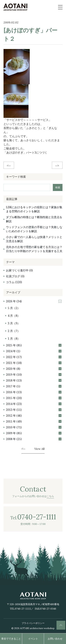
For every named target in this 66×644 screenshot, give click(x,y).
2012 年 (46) (34, 416)
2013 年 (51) (34, 410)
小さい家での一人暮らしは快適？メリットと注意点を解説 (34, 239)
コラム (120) (14, 282)
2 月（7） (14, 331)
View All (39, 449)
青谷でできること (11, 639)
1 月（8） (14, 339)
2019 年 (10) (34, 375)
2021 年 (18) (34, 363)
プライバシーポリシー (33, 623)
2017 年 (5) (34, 386)
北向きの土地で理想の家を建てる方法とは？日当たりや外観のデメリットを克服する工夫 (34, 249)
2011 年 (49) (34, 421)
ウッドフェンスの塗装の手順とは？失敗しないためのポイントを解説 (34, 229)
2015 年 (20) (34, 398)
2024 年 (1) (34, 351)
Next (57, 165)
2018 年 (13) (34, 380)
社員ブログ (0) (15, 276)
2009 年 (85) (34, 433)
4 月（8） (14, 316)
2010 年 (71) (34, 427)
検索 (58, 187)
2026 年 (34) (34, 301)
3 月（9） (14, 323)
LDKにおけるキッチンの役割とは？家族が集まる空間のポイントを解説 (34, 209)
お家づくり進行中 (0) (19, 270)
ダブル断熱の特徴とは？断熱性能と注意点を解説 (34, 219)
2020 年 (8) (34, 369)
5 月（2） (14, 308)
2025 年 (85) (34, 345)
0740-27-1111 (23, 609)
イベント (33, 639)
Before (9, 165)
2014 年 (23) (34, 404)
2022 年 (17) (34, 357)
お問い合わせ (55, 639)
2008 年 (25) (34, 439)
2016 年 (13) (34, 392)
